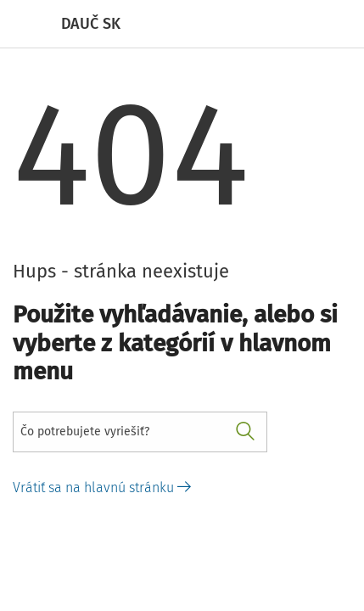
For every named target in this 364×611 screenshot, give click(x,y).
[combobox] (140, 432)
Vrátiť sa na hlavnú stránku (102, 488)
